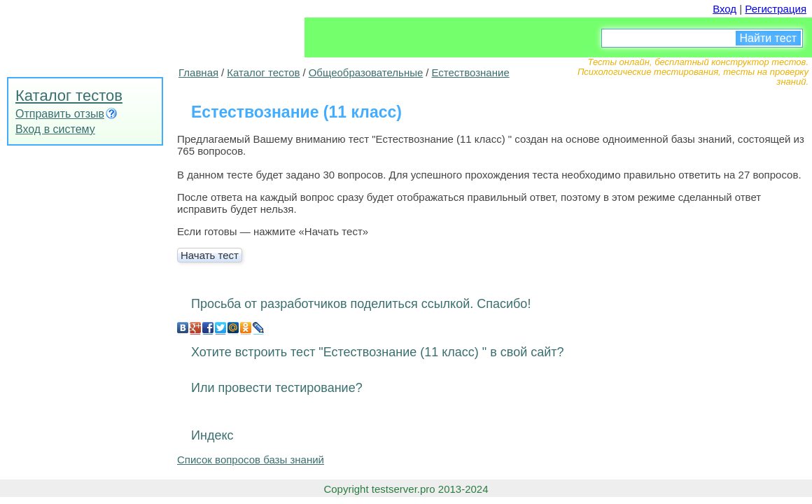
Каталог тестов (69, 96)
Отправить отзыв (60, 114)
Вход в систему (55, 129)
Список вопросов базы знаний (251, 460)
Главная (198, 72)
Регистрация (776, 9)
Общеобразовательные (366, 72)
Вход (724, 9)
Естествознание (470, 72)
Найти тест (768, 38)
